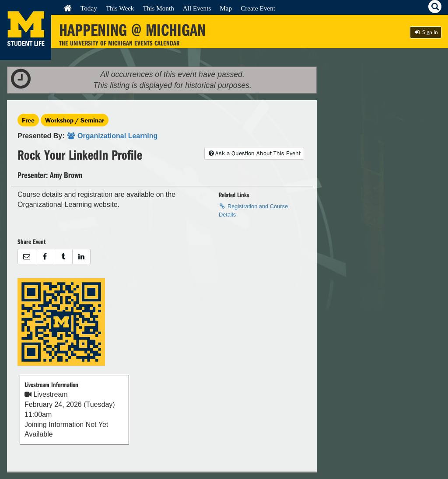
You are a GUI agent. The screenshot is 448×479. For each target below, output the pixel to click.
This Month (158, 8)
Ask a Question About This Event (254, 153)
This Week (120, 8)
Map (226, 8)
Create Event (258, 8)
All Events (197, 8)
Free (28, 120)
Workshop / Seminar (75, 120)
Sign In (426, 32)
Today (89, 8)
